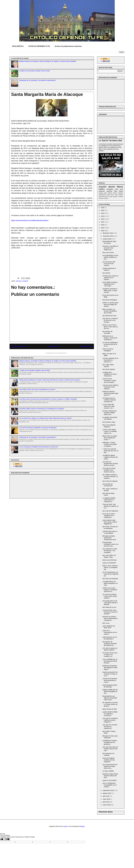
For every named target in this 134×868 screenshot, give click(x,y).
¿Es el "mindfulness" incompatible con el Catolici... (109, 785)
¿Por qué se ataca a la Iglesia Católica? (110, 649)
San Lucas (106, 623)
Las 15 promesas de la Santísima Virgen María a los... (110, 766)
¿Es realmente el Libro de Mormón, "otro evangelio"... (110, 551)
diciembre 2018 (108, 233)
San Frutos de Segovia (110, 481)
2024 (103, 213)
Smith (116, 195)
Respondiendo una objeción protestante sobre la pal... (110, 698)
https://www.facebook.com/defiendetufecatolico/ (30, 220)
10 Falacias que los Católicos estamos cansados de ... (109, 400)
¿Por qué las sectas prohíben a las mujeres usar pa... (109, 470)
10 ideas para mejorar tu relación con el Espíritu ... (110, 278)
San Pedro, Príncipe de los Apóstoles (110, 527)
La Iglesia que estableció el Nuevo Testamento (110, 374)
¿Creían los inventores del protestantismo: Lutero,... (110, 680)
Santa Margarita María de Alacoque (110, 686)
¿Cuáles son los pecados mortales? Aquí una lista (35, 71)
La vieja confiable (108, 771)
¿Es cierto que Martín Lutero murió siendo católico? (110, 596)
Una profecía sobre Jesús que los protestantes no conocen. (37, 389)
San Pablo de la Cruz (109, 607)
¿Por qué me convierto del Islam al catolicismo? (110, 726)
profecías (102, 191)
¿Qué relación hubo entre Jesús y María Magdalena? (110, 522)
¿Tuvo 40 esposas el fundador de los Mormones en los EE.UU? (39, 447)
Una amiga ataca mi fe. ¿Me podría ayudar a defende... (110, 603)
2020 (103, 225)
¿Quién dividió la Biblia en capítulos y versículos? (110, 714)
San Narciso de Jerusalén (107, 332)
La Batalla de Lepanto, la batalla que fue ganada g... (110, 742)
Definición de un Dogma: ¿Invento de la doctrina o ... (110, 338)
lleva (112, 195)
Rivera (115, 193)
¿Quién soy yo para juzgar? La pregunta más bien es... (110, 590)
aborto (112, 187)
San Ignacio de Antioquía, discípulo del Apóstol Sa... (110, 643)
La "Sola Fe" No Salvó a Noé (110, 141)
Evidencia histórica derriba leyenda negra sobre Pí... (110, 393)
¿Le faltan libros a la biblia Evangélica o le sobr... (110, 583)
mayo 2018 (107, 799)
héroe (108, 195)
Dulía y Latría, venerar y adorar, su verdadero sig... (110, 567)
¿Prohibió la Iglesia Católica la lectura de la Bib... (110, 457)
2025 (103, 210)
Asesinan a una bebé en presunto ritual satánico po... (110, 248)
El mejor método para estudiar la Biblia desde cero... (109, 413)
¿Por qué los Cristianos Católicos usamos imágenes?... (110, 720)
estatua (101, 193)
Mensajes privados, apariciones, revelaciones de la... (110, 538)
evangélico (110, 189)
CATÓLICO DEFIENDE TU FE (39, 46)
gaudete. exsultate (118, 197)
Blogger (82, 826)
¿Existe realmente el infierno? (109, 269)
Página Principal (54, 346)
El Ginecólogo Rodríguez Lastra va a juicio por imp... (110, 544)
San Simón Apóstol (109, 369)
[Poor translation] (7, 839)
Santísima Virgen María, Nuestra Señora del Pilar (110, 776)
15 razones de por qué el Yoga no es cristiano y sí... (110, 655)
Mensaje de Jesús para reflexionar (110, 737)
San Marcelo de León (109, 316)
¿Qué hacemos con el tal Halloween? (110, 638)
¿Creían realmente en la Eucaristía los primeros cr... (110, 360)
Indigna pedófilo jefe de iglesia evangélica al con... (110, 691)
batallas (121, 195)
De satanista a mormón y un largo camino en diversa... (110, 704)
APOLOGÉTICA (18, 46)
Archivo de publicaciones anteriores (68, 46)
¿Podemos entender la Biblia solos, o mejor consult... (110, 291)
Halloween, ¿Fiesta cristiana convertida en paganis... (110, 444)
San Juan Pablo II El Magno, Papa (109, 556)
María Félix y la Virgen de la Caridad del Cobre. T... (110, 438)
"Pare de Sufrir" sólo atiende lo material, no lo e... (110, 506)
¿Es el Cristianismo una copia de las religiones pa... (110, 574)
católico (102, 189)
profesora (101, 198)
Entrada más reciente (19, 346)
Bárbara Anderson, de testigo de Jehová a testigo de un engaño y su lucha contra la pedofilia (48, 61)
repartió (106, 198)
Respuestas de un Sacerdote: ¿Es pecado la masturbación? (38, 80)
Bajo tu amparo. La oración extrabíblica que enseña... (110, 311)
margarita (25, 281)
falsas (121, 191)
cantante (120, 193)
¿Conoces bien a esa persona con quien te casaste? (110, 612)
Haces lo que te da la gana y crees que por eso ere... (110, 327)
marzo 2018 (107, 805)
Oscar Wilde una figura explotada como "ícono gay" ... (110, 284)
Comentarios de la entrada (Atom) (56, 353)
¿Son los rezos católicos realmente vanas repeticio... (110, 387)
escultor (110, 197)
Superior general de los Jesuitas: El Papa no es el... (110, 674)
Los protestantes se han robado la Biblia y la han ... (110, 257)
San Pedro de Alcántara (110, 579)
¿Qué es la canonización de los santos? (110, 632)
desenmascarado (103, 197)
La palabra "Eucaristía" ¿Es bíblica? (110, 418)
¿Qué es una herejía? (110, 780)
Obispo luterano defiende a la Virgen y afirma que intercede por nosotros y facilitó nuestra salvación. (50, 380)
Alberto (110, 193)
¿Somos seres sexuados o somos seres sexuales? (109, 380)
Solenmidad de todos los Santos (109, 242)
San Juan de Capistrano (110, 511)
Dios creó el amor (108, 252)
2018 (103, 231)
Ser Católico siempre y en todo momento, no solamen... (110, 476)
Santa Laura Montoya (109, 560)
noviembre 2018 (108, 236)
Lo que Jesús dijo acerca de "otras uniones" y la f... (109, 406)
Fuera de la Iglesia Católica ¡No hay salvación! (109, 760)
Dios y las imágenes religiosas (109, 426)
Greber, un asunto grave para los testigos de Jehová (110, 304)
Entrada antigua (87, 346)
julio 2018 (106, 796)
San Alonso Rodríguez (110, 300)
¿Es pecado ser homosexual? (108, 485)
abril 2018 (106, 802)
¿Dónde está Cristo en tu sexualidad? (110, 532)
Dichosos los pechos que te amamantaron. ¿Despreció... (110, 618)
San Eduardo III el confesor (108, 754)
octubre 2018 (107, 239)
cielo (117, 189)
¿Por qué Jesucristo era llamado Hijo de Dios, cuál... (110, 749)
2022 (103, 219)
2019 (103, 228)
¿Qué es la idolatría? (109, 563)
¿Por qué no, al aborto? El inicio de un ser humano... (110, 320)
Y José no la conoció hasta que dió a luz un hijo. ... (110, 451)
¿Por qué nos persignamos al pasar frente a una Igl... (110, 463)
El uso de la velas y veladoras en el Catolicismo (109, 515)
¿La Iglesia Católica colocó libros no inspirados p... (109, 500)
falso (116, 191)
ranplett (65, 826)
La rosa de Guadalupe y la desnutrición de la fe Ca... (110, 344)
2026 (103, 207)
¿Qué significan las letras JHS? (109, 627)
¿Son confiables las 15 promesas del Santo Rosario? (110, 661)
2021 (103, 222)
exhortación (102, 195)
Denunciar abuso (106, 812)
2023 (103, 216)
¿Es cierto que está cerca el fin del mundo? (109, 264)
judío (105, 193)
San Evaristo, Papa (109, 422)
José (121, 189)
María (120, 187)
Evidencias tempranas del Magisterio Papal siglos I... (110, 667)
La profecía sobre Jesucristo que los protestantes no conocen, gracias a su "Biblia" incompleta (48, 399)
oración (103, 187)
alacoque (19, 281)
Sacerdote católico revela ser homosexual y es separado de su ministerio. (42, 409)
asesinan (110, 191)
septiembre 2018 (108, 790)
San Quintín (106, 273)
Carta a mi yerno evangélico (108, 350)
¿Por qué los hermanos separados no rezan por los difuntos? (38, 428)
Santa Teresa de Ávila (110, 709)
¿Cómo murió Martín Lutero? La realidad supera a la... (110, 431)
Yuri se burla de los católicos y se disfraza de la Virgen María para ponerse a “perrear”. (46, 418)
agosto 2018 (107, 793)
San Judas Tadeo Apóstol (108, 366)
